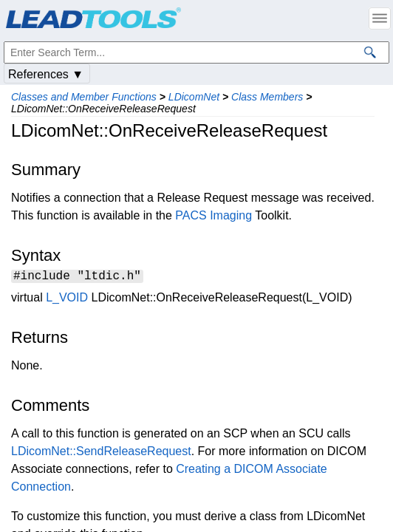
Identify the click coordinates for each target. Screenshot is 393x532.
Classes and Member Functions (84, 97)
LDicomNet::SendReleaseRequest (101, 453)
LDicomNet (194, 97)
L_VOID (67, 300)
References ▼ (46, 74)
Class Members (267, 97)
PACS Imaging (213, 215)
